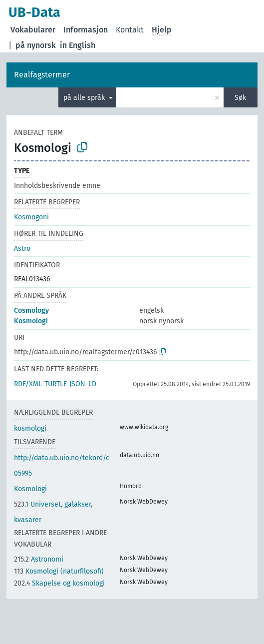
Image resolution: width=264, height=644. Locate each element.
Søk (240, 98)
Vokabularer (33, 30)
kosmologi (30, 428)
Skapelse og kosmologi (59, 583)
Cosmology (31, 311)
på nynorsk (36, 45)
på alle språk (85, 98)
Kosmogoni (31, 217)
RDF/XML (28, 384)
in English (78, 45)
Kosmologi (31, 321)
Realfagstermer (42, 75)
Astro (22, 249)
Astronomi (39, 559)
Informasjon (86, 30)
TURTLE (56, 384)
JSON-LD (83, 384)
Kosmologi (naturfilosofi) (59, 571)
